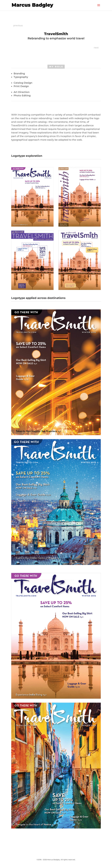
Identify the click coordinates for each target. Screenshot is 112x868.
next (96, 48)
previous (18, 26)
